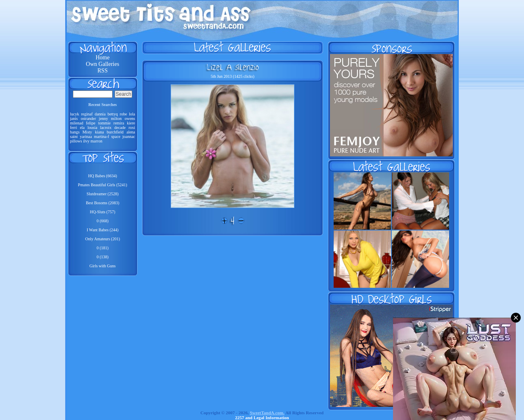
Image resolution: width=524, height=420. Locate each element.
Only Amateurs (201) (103, 239)
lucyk (75, 114)
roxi (132, 128)
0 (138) (103, 257)
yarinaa (86, 137)
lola (132, 114)
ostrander (88, 119)
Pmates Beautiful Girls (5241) (102, 185)
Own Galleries (103, 64)
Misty (87, 132)
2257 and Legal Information (262, 418)
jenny (104, 119)
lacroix (106, 128)
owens (130, 119)
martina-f (101, 137)
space (116, 137)
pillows (76, 141)
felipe (91, 123)
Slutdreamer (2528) (102, 194)
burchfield (115, 132)
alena (131, 132)
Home (102, 58)
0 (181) (103, 248)
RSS (103, 71)
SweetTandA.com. (267, 413)
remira (119, 123)
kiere (131, 123)
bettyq (113, 114)
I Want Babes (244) (103, 230)
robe (123, 114)
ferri (73, 128)
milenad (77, 123)
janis (74, 119)
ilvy (86, 141)
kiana (99, 132)
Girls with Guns (103, 266)
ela (82, 128)
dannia (100, 114)
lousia (93, 128)
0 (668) (103, 221)
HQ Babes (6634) (103, 176)
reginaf (87, 114)
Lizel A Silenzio (233, 67)
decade (120, 128)
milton (116, 119)
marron (96, 141)
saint (74, 137)
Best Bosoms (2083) (103, 203)
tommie (105, 123)
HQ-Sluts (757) (103, 212)
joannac (129, 137)
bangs (75, 132)
